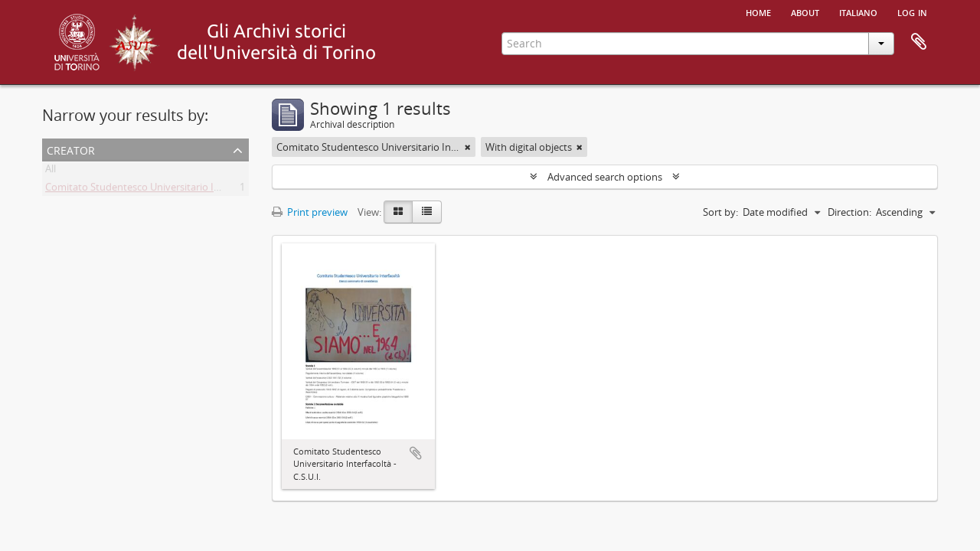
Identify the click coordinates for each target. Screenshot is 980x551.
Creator (71, 149)
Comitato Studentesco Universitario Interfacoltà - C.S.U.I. (173, 190)
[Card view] (398, 212)
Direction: (849, 212)
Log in (912, 11)
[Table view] (427, 212)
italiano (858, 11)
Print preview (310, 212)
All (51, 171)
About (805, 11)
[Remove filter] (468, 147)
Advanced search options (605, 177)
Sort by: (720, 212)
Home (758, 11)
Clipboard (919, 42)
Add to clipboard (416, 453)
